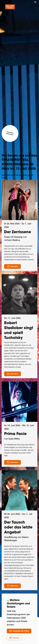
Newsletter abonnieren (10, 134)
